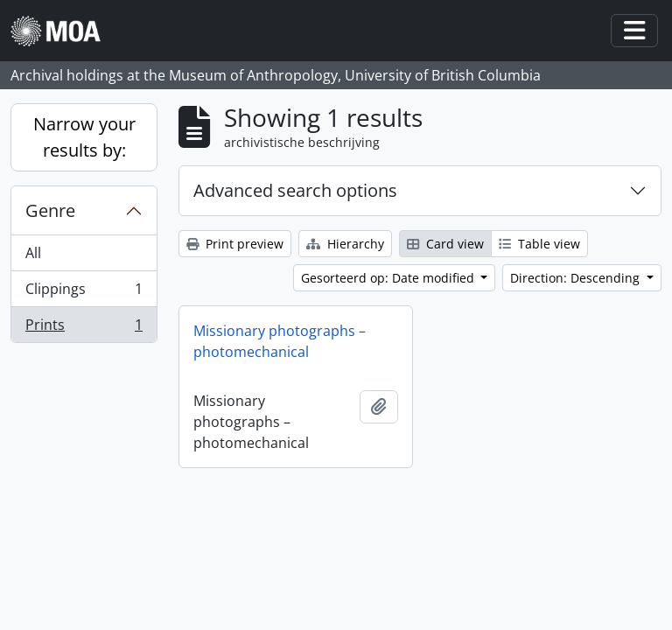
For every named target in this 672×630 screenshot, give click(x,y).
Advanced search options (295, 190)
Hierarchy (345, 244)
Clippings (84, 293)
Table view (539, 244)
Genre (50, 210)
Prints (84, 328)
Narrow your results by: (84, 137)
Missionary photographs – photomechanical (280, 341)
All (33, 253)
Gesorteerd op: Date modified (389, 278)
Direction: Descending (577, 278)
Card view (445, 244)
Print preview (235, 244)
